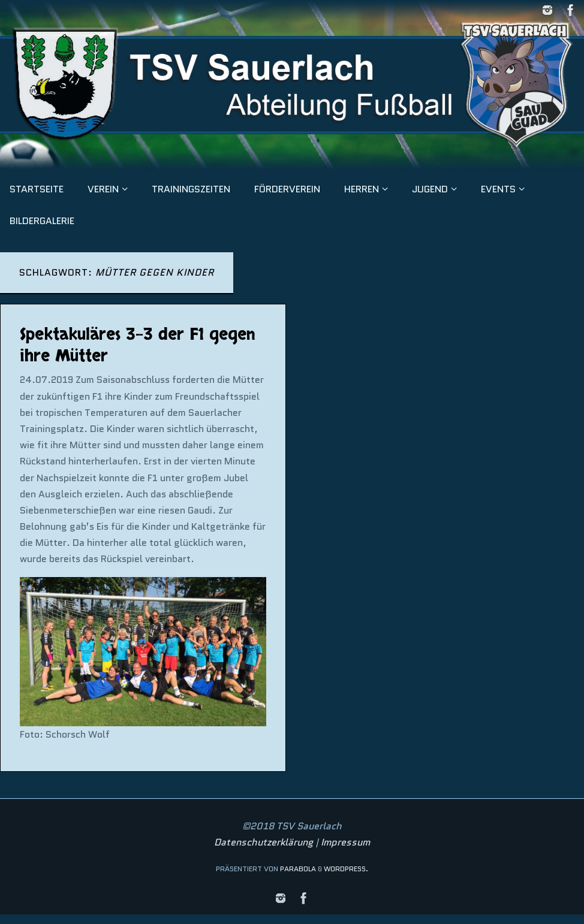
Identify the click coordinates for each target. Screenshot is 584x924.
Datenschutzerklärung (264, 842)
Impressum (345, 842)
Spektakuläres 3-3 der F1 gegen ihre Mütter (138, 345)
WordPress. (346, 869)
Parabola (298, 869)
